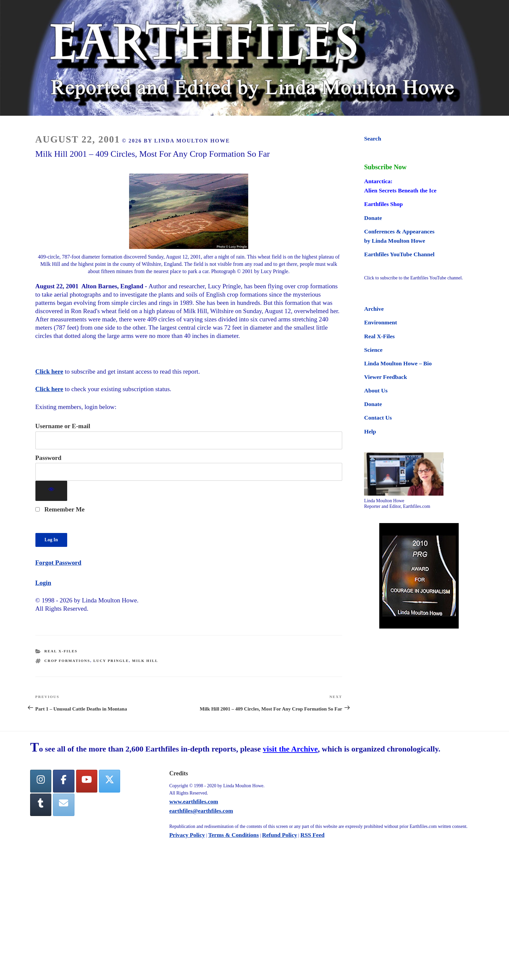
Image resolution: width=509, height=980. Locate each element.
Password (48, 458)
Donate (373, 218)
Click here (49, 371)
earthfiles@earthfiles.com (201, 811)
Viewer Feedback (385, 377)
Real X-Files (61, 651)
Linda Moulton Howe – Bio (398, 363)
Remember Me (60, 509)
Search (372, 139)
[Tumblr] (41, 805)
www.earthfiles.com (194, 801)
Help (370, 431)
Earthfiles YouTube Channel (399, 254)
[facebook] (64, 781)
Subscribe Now (385, 167)
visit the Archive (290, 749)
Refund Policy (280, 835)
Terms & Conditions (233, 835)
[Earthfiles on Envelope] (64, 805)
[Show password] (51, 491)
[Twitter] (110, 781)
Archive (374, 309)
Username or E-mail (63, 426)
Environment (380, 322)
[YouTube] (87, 781)
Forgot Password (58, 563)
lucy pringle (111, 661)
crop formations (67, 661)
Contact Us (378, 418)
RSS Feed (313, 835)
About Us (376, 390)
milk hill (145, 661)
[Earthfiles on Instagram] (41, 781)
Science (373, 350)
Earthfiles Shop (383, 204)
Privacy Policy (187, 835)
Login (43, 583)
